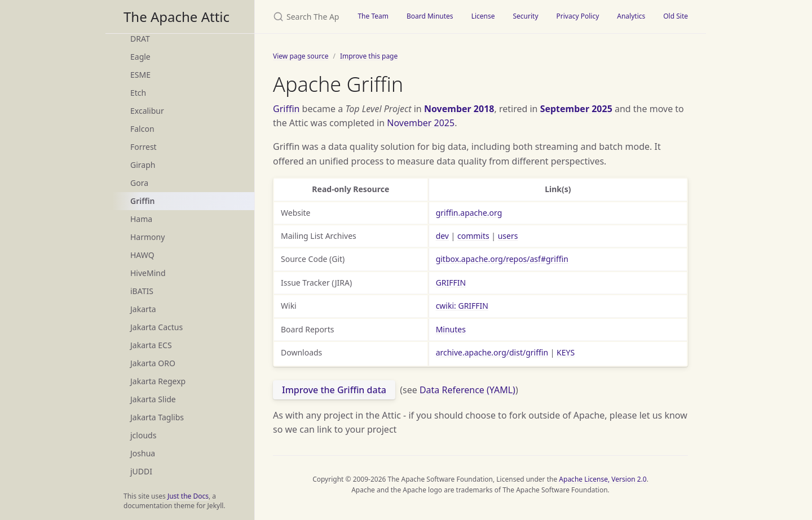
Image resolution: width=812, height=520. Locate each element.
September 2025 (576, 109)
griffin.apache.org (469, 213)
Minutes (451, 329)
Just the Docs (188, 496)
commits (473, 236)
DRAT (140, 39)
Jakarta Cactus (156, 327)
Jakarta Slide (153, 399)
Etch (138, 93)
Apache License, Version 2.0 (603, 479)
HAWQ (142, 255)
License (483, 16)
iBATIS (142, 291)
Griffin (142, 201)
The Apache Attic (176, 17)
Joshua (143, 453)
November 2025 (421, 123)
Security (525, 16)
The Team (373, 16)
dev (442, 236)
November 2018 (459, 109)
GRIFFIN (451, 283)
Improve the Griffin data (334, 390)
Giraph (143, 165)
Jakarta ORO (153, 363)
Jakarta (143, 309)
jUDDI (141, 471)
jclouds (143, 435)
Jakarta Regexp (158, 381)
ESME (140, 75)
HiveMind (148, 273)
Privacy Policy (578, 16)
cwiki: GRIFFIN (462, 306)
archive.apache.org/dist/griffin (492, 352)
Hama (141, 219)
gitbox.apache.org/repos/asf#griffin (502, 259)
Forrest (144, 147)
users (508, 236)
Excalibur (147, 111)
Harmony (147, 237)
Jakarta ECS (151, 345)
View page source (301, 56)
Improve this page (369, 56)
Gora (139, 183)
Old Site (676, 16)
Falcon (142, 129)
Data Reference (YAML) (467, 390)
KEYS (566, 352)
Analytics (631, 16)
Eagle (140, 57)
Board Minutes (430, 16)
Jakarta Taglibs (157, 417)
